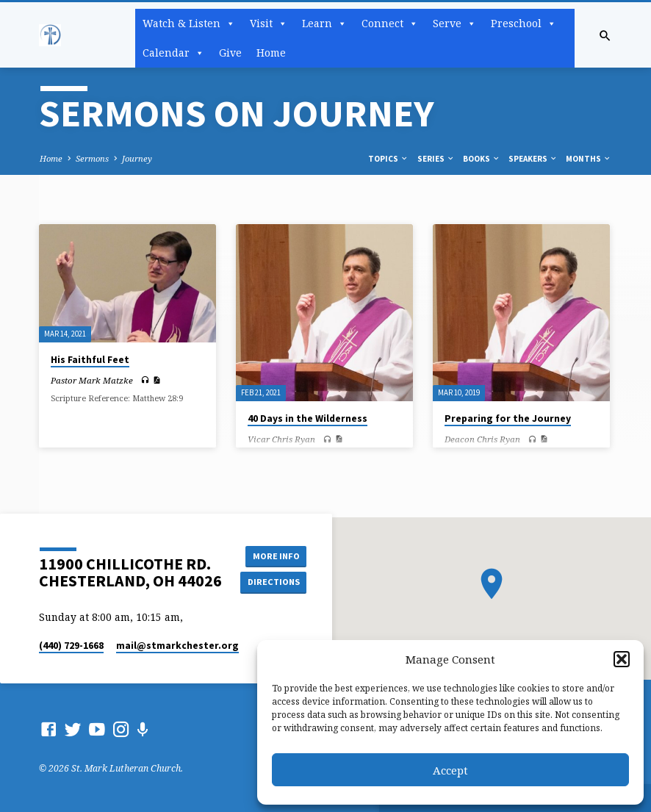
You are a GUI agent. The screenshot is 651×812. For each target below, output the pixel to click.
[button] (622, 659)
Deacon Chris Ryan (482, 439)
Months (589, 159)
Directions (274, 582)
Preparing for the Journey (508, 418)
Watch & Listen (189, 24)
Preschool (524, 24)
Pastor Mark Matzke (92, 380)
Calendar (173, 53)
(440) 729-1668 (71, 646)
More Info (274, 555)
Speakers (533, 159)
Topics (388, 159)
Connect (390, 24)
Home (271, 53)
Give (230, 53)
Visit (269, 24)
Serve (454, 24)
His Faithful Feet (90, 360)
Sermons (92, 158)
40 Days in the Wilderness (307, 418)
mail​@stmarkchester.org (177, 646)
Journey (137, 158)
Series (436, 159)
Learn (324, 24)
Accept (450, 770)
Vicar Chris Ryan (281, 439)
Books (482, 159)
